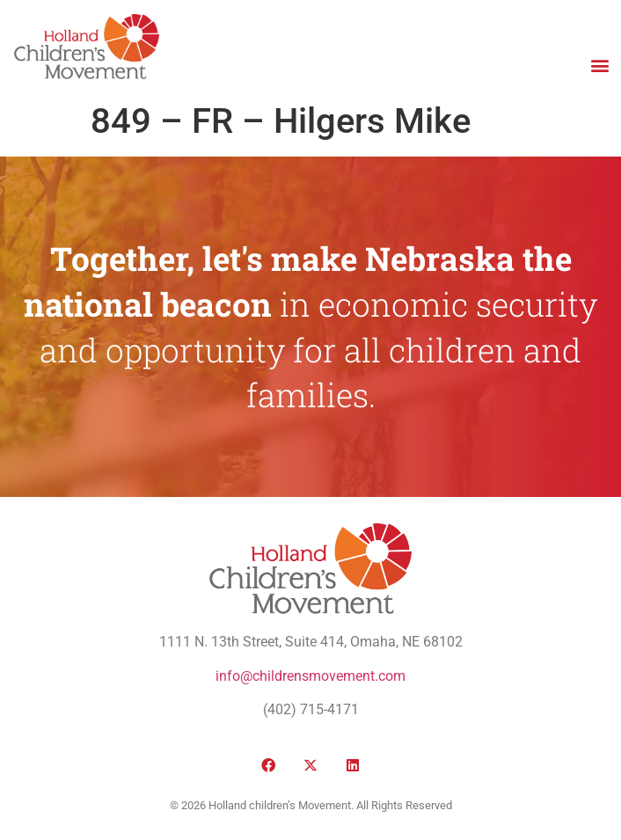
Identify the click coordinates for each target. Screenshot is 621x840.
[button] (599, 65)
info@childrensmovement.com (310, 676)
